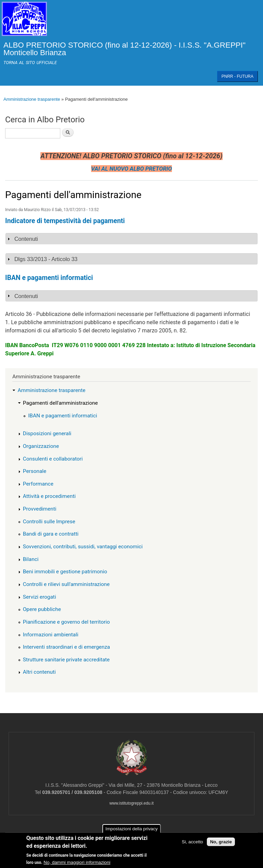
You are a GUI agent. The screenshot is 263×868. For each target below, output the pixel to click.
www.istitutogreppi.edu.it (131, 803)
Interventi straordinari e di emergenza (66, 647)
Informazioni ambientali (51, 635)
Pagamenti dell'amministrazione (60, 403)
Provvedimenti (40, 509)
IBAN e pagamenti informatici (62, 416)
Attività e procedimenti (49, 496)
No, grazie (221, 842)
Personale (35, 471)
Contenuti (26, 239)
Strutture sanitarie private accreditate (66, 660)
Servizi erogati (40, 597)
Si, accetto (192, 842)
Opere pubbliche (42, 609)
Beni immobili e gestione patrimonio (65, 572)
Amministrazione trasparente (32, 99)
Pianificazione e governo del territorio (66, 622)
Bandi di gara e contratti (51, 534)
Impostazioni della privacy (132, 829)
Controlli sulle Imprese (49, 522)
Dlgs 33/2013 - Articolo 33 (46, 259)
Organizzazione (41, 446)
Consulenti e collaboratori (53, 459)
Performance (38, 484)
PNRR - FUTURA (237, 76)
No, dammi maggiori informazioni (77, 863)
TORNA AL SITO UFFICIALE (30, 63)
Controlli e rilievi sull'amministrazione (66, 584)
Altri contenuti (39, 672)
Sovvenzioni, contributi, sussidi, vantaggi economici (83, 547)
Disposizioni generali (47, 433)
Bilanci (31, 559)
